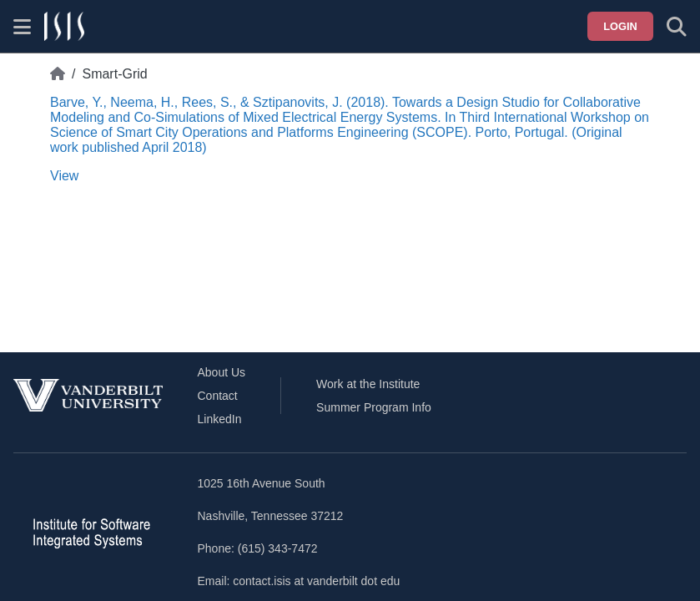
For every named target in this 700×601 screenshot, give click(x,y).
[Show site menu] (22, 27)
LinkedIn (220, 419)
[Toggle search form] (677, 27)
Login (620, 26)
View (64, 176)
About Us (222, 372)
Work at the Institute (368, 384)
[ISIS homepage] (64, 27)
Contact (218, 396)
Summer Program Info (374, 407)
